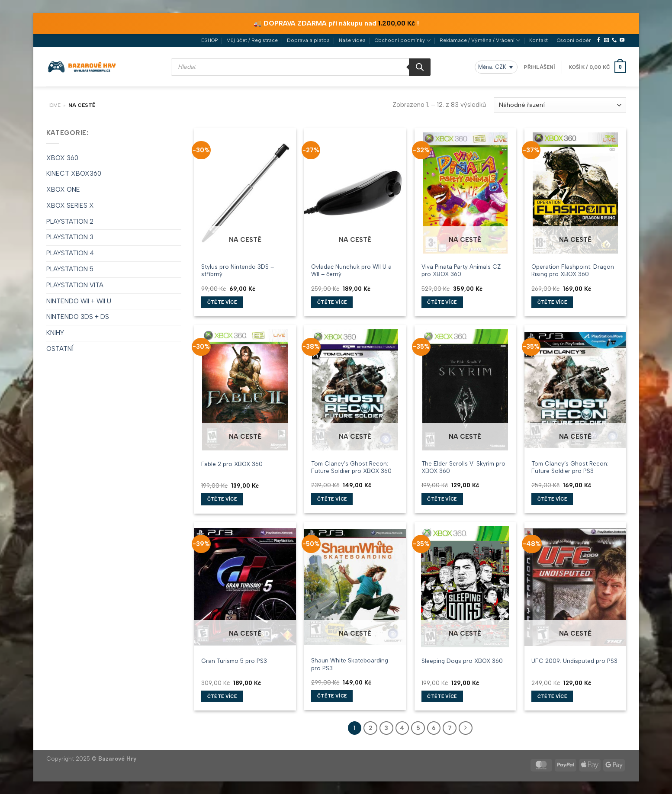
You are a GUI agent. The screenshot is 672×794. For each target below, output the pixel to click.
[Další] (465, 728)
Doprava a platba (308, 40)
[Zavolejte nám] (614, 40)
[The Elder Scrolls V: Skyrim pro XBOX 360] (465, 389)
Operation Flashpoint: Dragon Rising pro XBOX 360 (573, 270)
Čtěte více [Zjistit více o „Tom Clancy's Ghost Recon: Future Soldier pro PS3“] (552, 499)
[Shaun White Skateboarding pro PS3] (355, 586)
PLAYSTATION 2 (70, 221)
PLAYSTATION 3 (70, 237)
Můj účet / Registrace (252, 40)
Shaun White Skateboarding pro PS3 (350, 664)
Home (53, 105)
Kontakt (539, 40)
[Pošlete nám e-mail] (606, 40)
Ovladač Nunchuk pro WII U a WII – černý (351, 270)
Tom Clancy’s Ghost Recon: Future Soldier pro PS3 (570, 467)
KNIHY (55, 332)
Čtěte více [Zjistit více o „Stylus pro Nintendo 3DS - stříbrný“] (222, 302)
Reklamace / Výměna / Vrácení (480, 40)
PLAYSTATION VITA (75, 285)
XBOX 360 (62, 157)
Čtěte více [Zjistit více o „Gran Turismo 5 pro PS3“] (222, 696)
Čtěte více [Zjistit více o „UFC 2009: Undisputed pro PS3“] (552, 696)
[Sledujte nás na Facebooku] (599, 40)
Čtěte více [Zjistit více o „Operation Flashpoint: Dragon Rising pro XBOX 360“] (552, 302)
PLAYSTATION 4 (70, 253)
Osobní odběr (574, 40)
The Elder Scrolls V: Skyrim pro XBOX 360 (463, 467)
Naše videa (352, 40)
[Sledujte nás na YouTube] (622, 40)
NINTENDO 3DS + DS (78, 316)
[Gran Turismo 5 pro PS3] (245, 586)
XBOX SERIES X (70, 205)
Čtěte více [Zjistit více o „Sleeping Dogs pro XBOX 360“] (442, 696)
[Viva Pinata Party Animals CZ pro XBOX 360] (465, 193)
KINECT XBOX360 (74, 173)
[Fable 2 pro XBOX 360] (245, 389)
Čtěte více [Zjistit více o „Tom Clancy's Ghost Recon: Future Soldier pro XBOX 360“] (332, 499)
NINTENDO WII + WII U (79, 301)
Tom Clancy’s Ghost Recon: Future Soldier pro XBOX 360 (351, 467)
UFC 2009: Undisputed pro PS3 (574, 660)
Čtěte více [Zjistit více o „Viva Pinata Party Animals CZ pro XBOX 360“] (442, 302)
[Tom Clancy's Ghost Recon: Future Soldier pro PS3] (575, 389)
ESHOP (209, 40)
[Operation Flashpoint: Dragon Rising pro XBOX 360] (575, 193)
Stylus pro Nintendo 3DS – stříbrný (238, 270)
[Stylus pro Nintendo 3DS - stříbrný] (245, 193)
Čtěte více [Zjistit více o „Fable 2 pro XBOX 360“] (222, 499)
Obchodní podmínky (403, 40)
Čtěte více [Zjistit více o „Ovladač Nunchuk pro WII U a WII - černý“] (332, 302)
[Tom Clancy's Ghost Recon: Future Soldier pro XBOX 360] (355, 389)
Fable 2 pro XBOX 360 (232, 463)
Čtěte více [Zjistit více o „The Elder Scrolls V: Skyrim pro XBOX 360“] (442, 499)
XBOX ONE (63, 189)
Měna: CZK (492, 66)
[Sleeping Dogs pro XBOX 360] (465, 586)
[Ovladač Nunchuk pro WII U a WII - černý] (355, 193)
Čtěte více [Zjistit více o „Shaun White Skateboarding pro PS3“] (332, 696)
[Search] (420, 67)
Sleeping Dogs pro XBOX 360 (462, 660)
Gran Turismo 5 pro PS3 (234, 660)
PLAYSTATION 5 (70, 269)
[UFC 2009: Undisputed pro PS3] (575, 586)
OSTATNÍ (60, 348)
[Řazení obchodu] (560, 105)
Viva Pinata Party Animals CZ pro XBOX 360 (461, 270)
